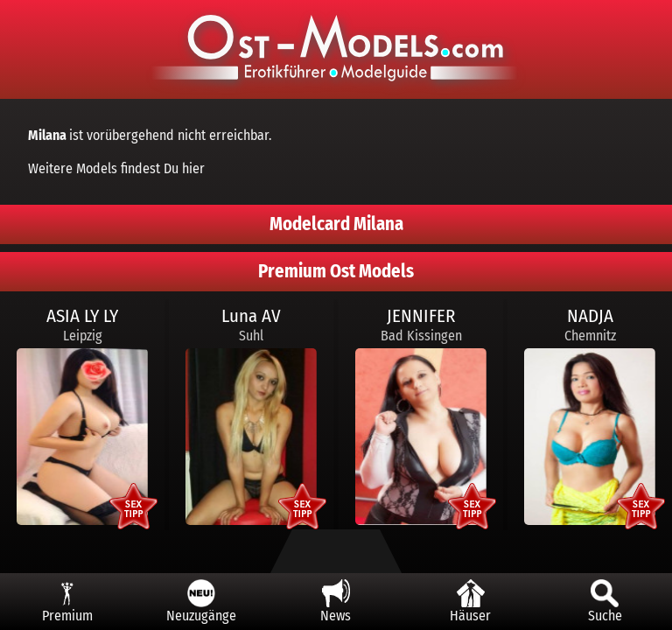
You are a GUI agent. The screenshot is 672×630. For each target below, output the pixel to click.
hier (193, 168)
